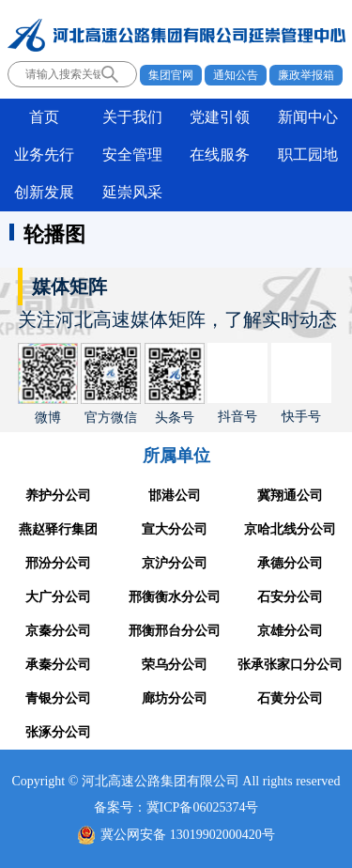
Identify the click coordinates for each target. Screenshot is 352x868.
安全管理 (132, 155)
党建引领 (220, 117)
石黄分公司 (290, 698)
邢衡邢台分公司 (175, 631)
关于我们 (132, 117)
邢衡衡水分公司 (175, 597)
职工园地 (308, 155)
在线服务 (220, 155)
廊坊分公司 (175, 698)
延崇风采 (132, 192)
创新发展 (44, 192)
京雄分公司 (290, 631)
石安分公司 (290, 597)
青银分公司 (58, 698)
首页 (44, 117)
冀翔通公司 (290, 496)
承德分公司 (290, 563)
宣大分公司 (175, 529)
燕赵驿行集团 (58, 529)
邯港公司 (175, 496)
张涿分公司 (58, 732)
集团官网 (171, 75)
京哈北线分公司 (290, 529)
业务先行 (44, 155)
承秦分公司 (58, 665)
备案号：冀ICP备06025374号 (176, 807)
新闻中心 (308, 117)
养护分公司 (58, 496)
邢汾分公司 (58, 563)
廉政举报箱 (306, 75)
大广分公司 (58, 597)
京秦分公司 (58, 631)
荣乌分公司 (175, 665)
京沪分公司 (175, 563)
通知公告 (236, 75)
